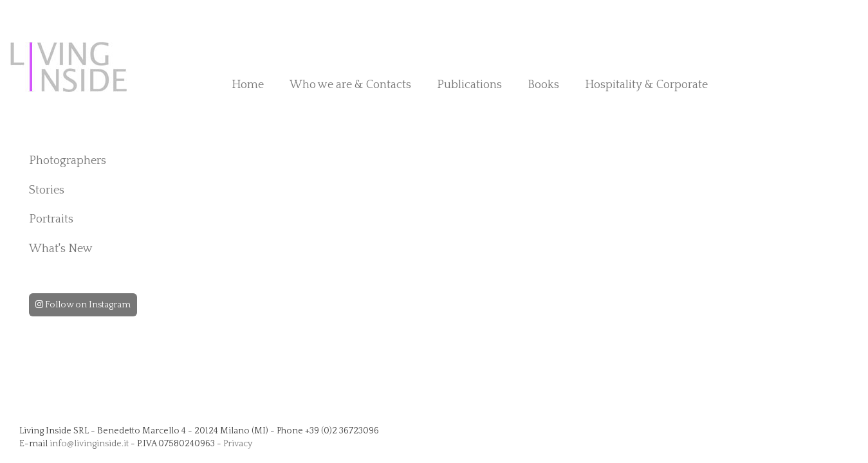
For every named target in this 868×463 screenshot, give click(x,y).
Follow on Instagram (83, 305)
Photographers (68, 161)
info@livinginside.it (89, 444)
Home (248, 85)
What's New (61, 249)
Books (543, 85)
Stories (47, 190)
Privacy (238, 444)
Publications (469, 85)
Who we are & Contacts (350, 85)
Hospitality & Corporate (646, 85)
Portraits (51, 219)
